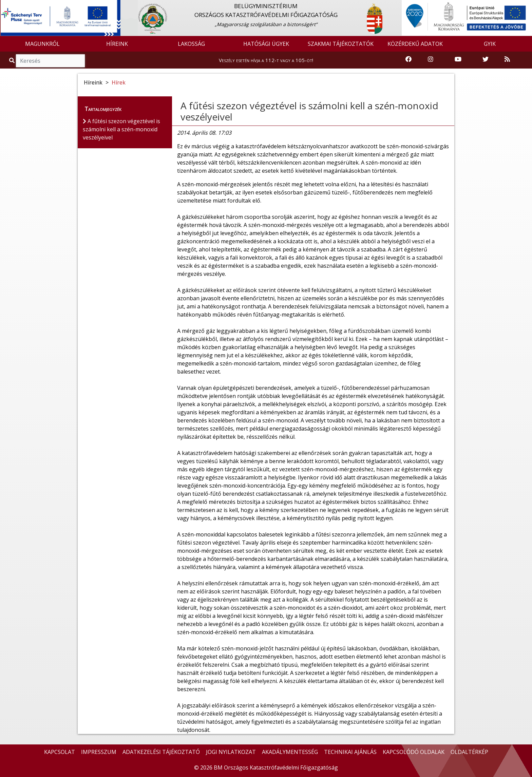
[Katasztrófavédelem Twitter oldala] (486, 60)
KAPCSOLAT (60, 752)
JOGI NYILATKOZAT (231, 752)
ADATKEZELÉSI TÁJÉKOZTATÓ (161, 752)
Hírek (119, 82)
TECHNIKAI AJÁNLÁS (350, 752)
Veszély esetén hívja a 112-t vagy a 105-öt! (266, 60)
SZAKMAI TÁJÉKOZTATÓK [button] (341, 44)
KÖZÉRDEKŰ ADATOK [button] (415, 44)
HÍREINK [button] (117, 44)
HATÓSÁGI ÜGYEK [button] (266, 44)
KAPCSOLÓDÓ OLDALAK (414, 752)
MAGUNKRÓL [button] (42, 44)
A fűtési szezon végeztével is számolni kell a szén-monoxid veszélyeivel (309, 111)
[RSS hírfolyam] (507, 60)
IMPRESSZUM (99, 752)
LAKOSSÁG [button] (191, 44)
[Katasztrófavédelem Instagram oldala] (431, 60)
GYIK (490, 44)
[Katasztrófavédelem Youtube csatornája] (458, 60)
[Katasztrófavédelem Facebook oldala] (408, 60)
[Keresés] (50, 61)
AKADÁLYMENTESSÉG (290, 752)
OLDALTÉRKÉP (469, 752)
